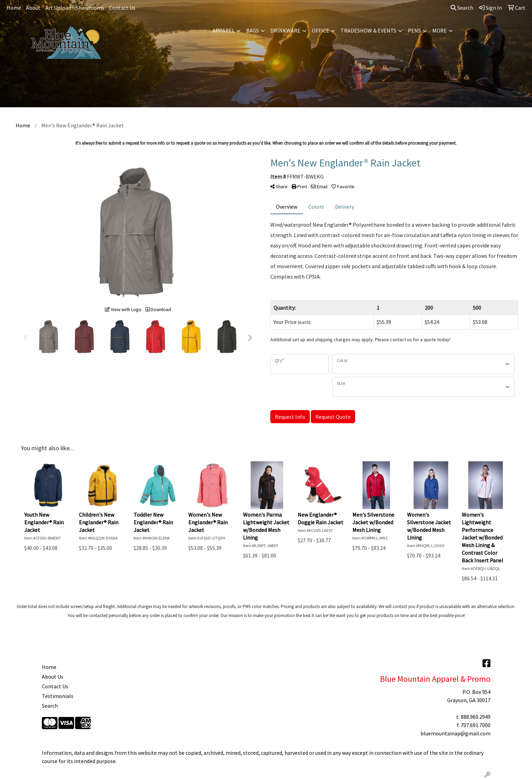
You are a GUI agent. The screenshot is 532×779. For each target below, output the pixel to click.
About (33, 8)
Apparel (224, 30)
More (440, 30)
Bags (253, 30)
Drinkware (285, 30)
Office (321, 30)
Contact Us (122, 8)
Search (462, 8)
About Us (53, 677)
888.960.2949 (476, 717)
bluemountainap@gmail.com (456, 733)
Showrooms (90, 8)
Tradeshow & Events (368, 30)
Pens (414, 30)
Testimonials (58, 696)
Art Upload (58, 8)
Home (14, 8)
